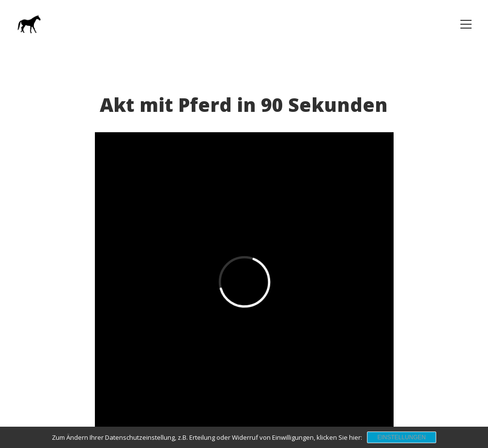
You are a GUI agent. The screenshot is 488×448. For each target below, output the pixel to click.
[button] (466, 24)
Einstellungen (401, 437)
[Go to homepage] (29, 24)
